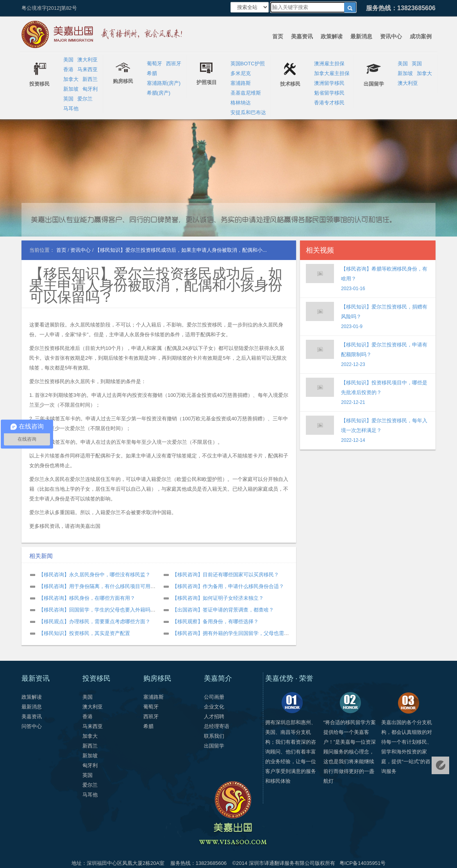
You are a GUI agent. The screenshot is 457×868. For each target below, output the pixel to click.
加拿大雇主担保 (332, 73)
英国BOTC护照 (248, 64)
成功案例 (421, 36)
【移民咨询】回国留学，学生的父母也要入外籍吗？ (97, 610)
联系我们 (214, 736)
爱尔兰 (85, 99)
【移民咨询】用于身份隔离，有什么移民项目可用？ (97, 586)
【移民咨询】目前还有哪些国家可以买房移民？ (226, 575)
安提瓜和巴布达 (248, 112)
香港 (68, 69)
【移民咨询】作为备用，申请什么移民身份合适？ (228, 586)
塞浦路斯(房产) (164, 83)
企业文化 (214, 707)
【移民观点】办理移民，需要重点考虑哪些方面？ (95, 621)
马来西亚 (87, 69)
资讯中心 (391, 36)
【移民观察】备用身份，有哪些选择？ (215, 621)
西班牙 (174, 64)
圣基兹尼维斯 (246, 93)
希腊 (152, 73)
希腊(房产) (159, 93)
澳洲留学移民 (329, 83)
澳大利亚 (87, 60)
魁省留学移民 (329, 93)
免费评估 (440, 765)
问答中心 (32, 726)
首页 (278, 36)
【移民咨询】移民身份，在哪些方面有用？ (87, 598)
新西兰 (90, 79)
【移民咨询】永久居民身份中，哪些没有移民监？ (95, 575)
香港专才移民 (329, 103)
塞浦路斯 (241, 83)
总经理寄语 (217, 726)
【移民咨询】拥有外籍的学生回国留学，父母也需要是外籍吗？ (243, 633)
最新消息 (361, 36)
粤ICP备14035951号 (363, 863)
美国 (68, 60)
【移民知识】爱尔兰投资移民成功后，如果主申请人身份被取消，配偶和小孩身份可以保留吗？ (156, 285)
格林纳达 (241, 103)
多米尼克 (241, 73)
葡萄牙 (154, 64)
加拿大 (71, 79)
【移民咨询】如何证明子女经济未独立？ (218, 598)
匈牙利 (90, 89)
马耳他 (71, 108)
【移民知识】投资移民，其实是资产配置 (84, 633)
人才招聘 (214, 716)
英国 (68, 99)
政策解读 (332, 36)
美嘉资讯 (302, 36)
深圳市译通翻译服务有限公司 (282, 863)
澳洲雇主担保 (329, 64)
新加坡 (71, 89)
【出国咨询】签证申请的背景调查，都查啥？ (223, 610)
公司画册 (214, 697)
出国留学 (214, 746)
